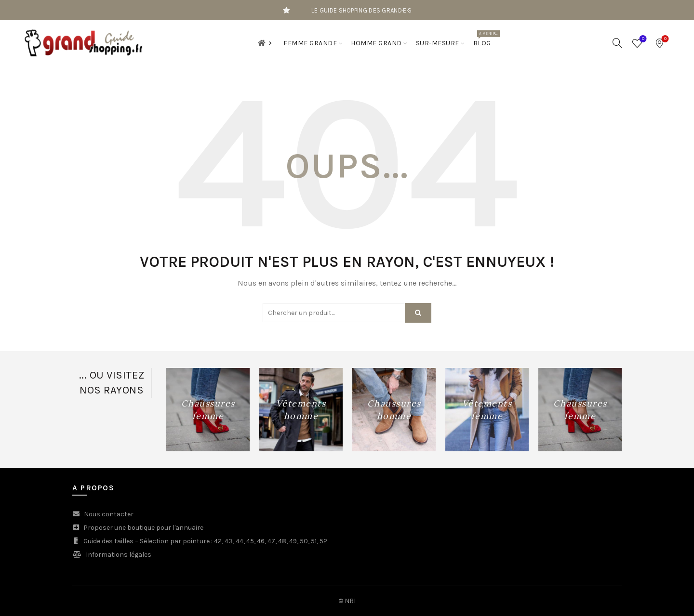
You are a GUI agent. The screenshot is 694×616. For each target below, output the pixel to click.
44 (240, 541)
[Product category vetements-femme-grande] (487, 410)
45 (250, 541)
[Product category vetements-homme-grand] (301, 410)
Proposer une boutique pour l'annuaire (143, 528)
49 (293, 541)
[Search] (617, 43)
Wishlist (642, 39)
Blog (485, 39)
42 (218, 541)
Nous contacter (109, 514)
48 (282, 541)
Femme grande (310, 43)
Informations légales (119, 555)
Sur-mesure (438, 43)
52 (323, 541)
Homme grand (376, 43)
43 (229, 541)
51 (314, 541)
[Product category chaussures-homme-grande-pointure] (394, 410)
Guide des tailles (108, 541)
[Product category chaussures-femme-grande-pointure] (208, 410)
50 (304, 541)
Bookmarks (664, 39)
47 (271, 541)
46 (261, 541)
